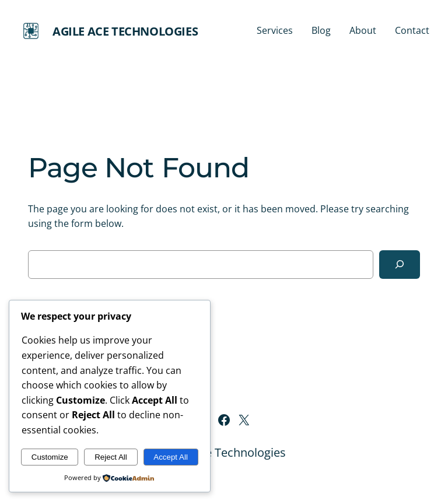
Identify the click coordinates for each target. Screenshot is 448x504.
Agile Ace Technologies (125, 31)
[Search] (400, 265)
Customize (50, 457)
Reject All (111, 457)
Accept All (171, 457)
